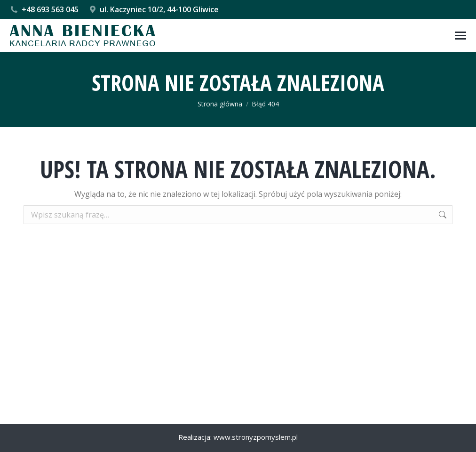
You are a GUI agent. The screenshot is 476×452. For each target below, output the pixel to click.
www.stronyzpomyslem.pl (256, 437)
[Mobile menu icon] (460, 36)
